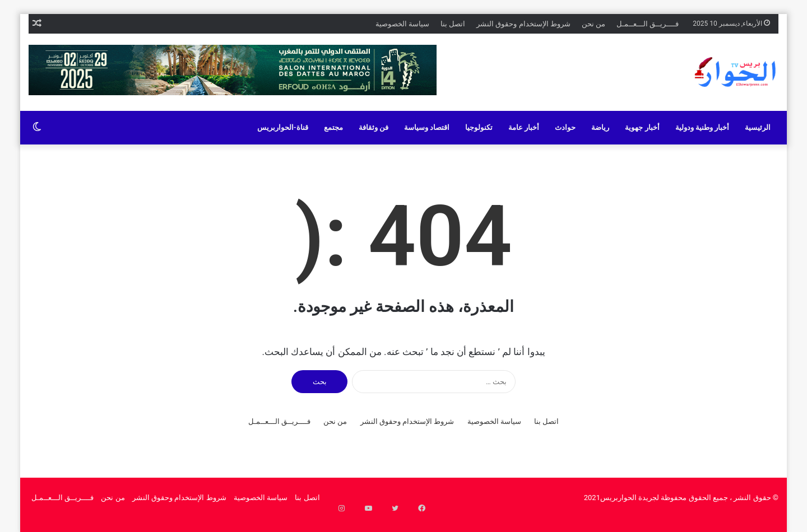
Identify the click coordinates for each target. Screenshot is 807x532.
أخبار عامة (524, 127)
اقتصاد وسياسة (427, 127)
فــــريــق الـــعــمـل (648, 24)
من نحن (593, 24)
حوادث (565, 127)
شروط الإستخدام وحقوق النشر (523, 24)
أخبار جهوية (642, 127)
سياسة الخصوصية (402, 24)
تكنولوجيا (479, 127)
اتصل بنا (453, 24)
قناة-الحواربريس (283, 127)
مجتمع (333, 127)
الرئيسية (758, 127)
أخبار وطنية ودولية (702, 127)
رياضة (600, 127)
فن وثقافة (374, 127)
